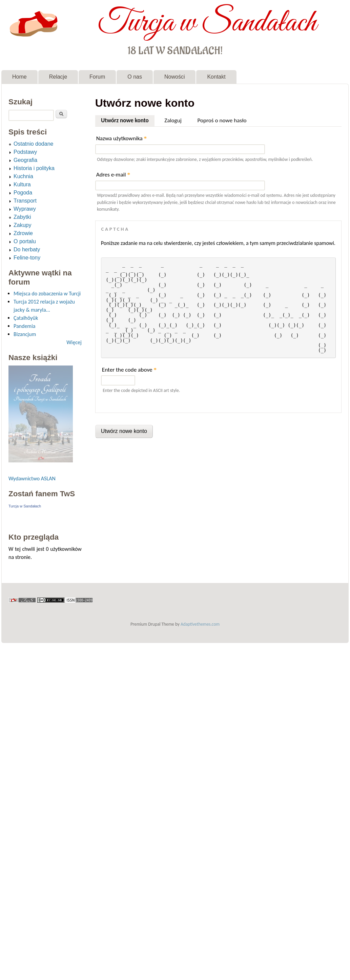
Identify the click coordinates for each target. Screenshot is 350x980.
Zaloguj (173, 120)
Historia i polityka (34, 168)
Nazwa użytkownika (121, 138)
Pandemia (24, 326)
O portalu (25, 241)
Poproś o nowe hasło (222, 120)
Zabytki (22, 217)
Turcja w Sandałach (207, 23)
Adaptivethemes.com (200, 624)
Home (19, 77)
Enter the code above (129, 370)
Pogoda (23, 193)
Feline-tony (27, 258)
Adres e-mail (113, 175)
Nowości (174, 77)
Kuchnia (23, 176)
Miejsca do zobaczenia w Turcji (47, 294)
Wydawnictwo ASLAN (32, 478)
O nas (135, 77)
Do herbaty (27, 249)
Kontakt (216, 77)
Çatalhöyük (26, 318)
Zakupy (22, 225)
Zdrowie (23, 233)
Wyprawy (25, 209)
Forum (97, 77)
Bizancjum (25, 334)
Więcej (74, 342)
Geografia (25, 160)
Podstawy (25, 152)
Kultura (22, 184)
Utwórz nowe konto (128, 120)
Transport (25, 201)
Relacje (58, 77)
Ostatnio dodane (33, 144)
